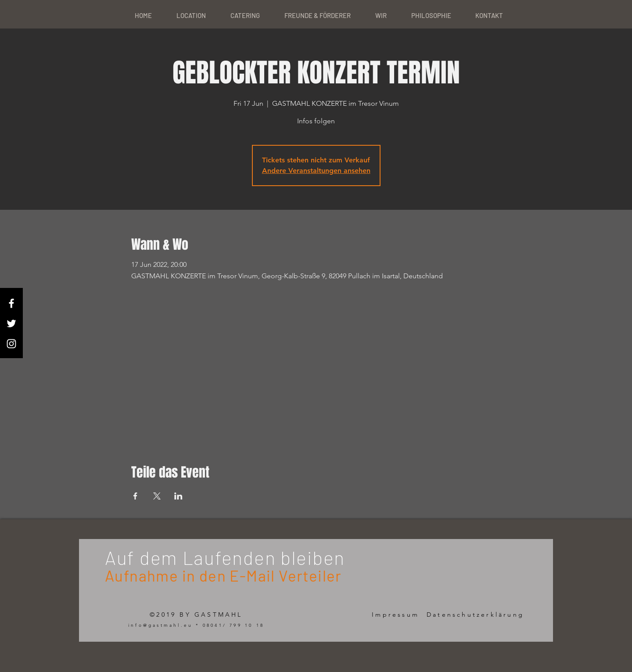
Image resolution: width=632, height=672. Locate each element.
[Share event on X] (157, 496)
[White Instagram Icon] (11, 344)
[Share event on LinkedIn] (178, 496)
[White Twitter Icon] (11, 323)
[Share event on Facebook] (135, 496)
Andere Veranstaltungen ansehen (316, 171)
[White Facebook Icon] (11, 303)
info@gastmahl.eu (160, 625)
